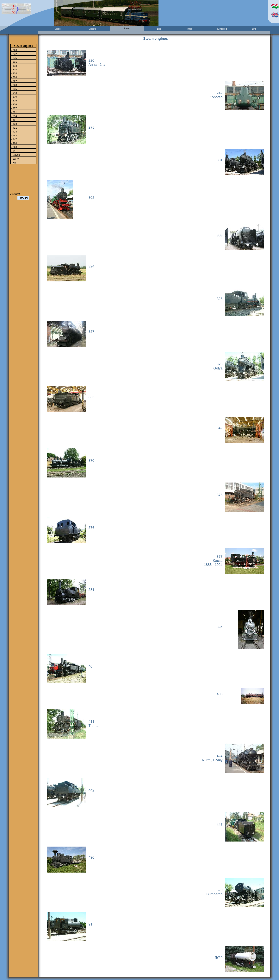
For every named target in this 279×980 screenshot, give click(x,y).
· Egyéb (15, 155)
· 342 (14, 93)
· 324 (14, 73)
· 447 (14, 139)
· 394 (14, 116)
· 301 (14, 62)
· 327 (14, 81)
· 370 (14, 97)
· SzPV (15, 159)
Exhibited (222, 29)
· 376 (14, 104)
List (159, 29)
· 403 (14, 124)
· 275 (14, 58)
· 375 (14, 100)
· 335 (14, 89)
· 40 (13, 120)
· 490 (14, 143)
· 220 (14, 50)
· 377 (14, 108)
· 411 (14, 128)
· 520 (14, 147)
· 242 (14, 54)
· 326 (14, 77)
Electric (92, 29)
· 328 (14, 85)
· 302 (14, 66)
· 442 (14, 135)
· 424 (14, 131)
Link (254, 29)
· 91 (13, 151)
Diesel (58, 29)
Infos (190, 29)
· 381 (14, 112)
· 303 (14, 69)
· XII (13, 163)
